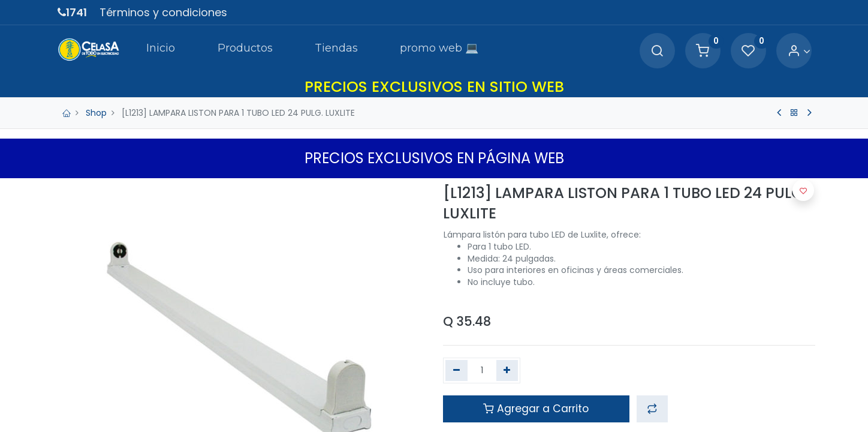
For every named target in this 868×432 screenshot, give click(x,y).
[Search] (657, 51)
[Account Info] (799, 51)
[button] (652, 409)
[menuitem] (161, 50)
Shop (96, 113)
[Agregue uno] (507, 371)
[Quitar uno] (456, 371)
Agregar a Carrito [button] (536, 409)
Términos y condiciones (163, 12)
